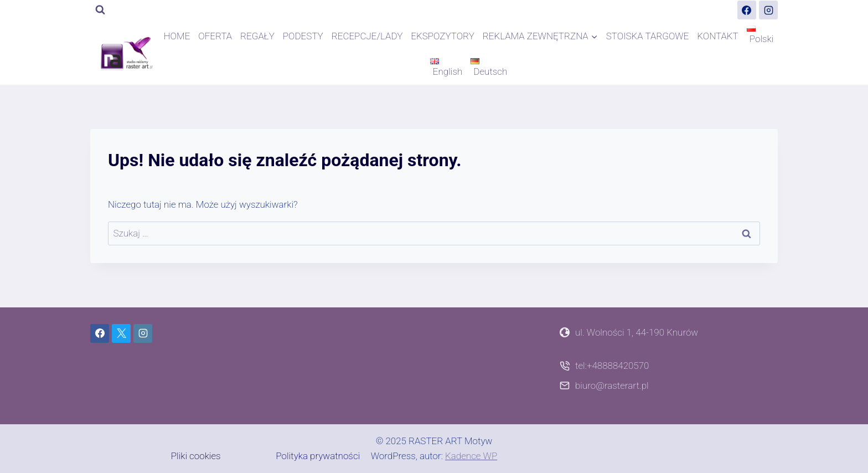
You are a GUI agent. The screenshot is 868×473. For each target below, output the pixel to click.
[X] (121, 333)
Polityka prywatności (318, 456)
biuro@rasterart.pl (612, 385)
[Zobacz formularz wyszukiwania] (100, 10)
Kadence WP (471, 456)
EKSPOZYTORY (443, 36)
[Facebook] (747, 10)
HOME (177, 36)
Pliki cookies (196, 456)
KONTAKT (717, 36)
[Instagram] (768, 10)
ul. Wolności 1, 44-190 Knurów (637, 332)
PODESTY (303, 36)
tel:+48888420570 (612, 366)
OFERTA (215, 36)
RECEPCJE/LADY (367, 36)
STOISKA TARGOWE (648, 36)
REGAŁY (257, 36)
